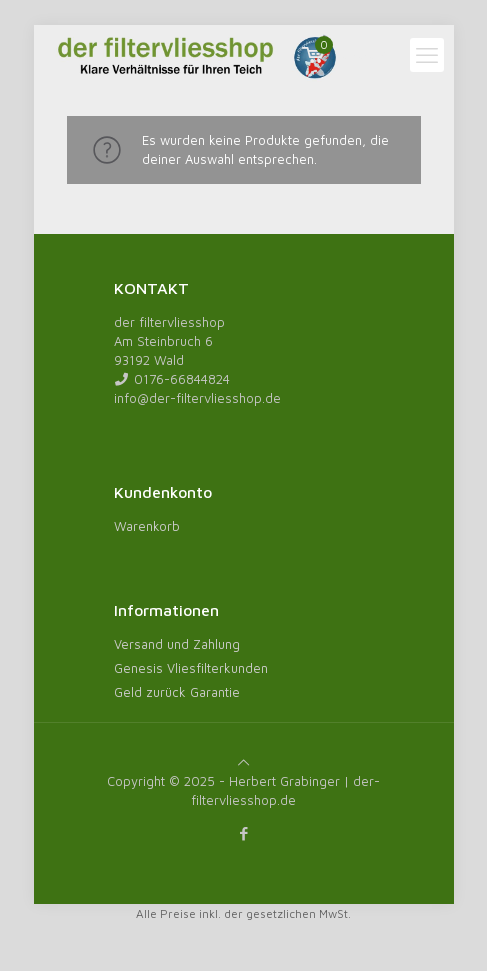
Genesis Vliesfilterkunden (191, 668)
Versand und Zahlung (177, 644)
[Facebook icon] (243, 833)
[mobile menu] (427, 55)
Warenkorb (147, 526)
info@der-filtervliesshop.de (197, 398)
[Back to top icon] (243, 762)
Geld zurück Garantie (177, 692)
